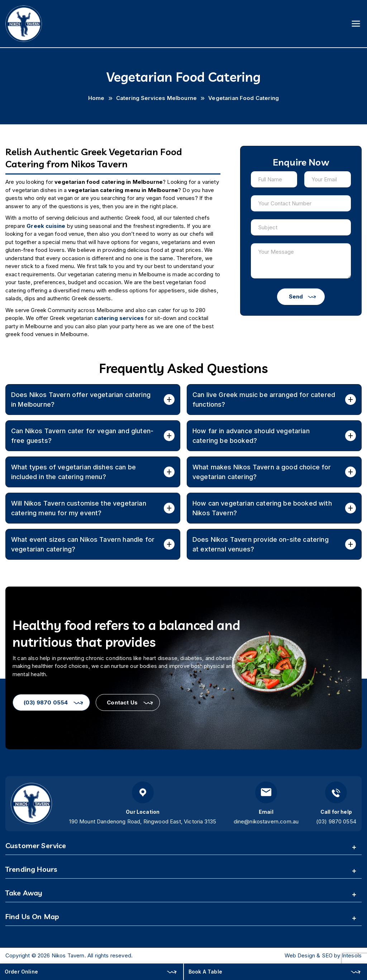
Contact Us (122, 702)
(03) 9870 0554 (46, 702)
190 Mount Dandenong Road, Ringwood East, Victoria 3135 (143, 821)
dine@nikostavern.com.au (266, 821)
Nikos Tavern (68, 955)
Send (296, 297)
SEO (327, 955)
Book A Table (205, 972)
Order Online (21, 972)
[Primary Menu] (356, 24)
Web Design (300, 955)
